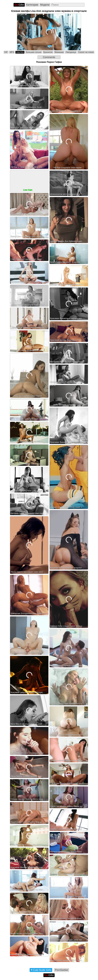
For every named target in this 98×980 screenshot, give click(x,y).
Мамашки (59, 52)
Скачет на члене (86, 52)
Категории (32, 5)
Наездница (71, 52)
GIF (6, 52)
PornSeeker (62, 970)
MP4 (12, 52)
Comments (49, 57)
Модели (45, 5)
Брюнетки (48, 52)
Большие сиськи (34, 52)
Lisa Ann (20, 52)
